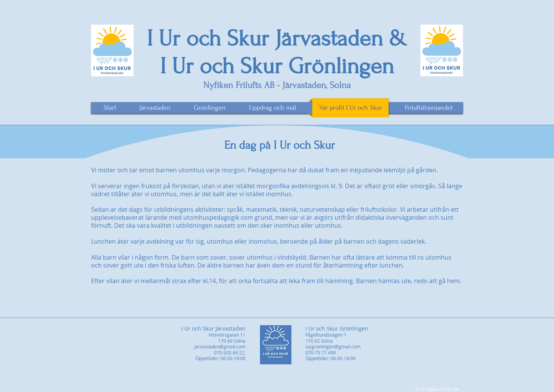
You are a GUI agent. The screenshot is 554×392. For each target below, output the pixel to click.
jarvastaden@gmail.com (220, 346)
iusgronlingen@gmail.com (333, 346)
